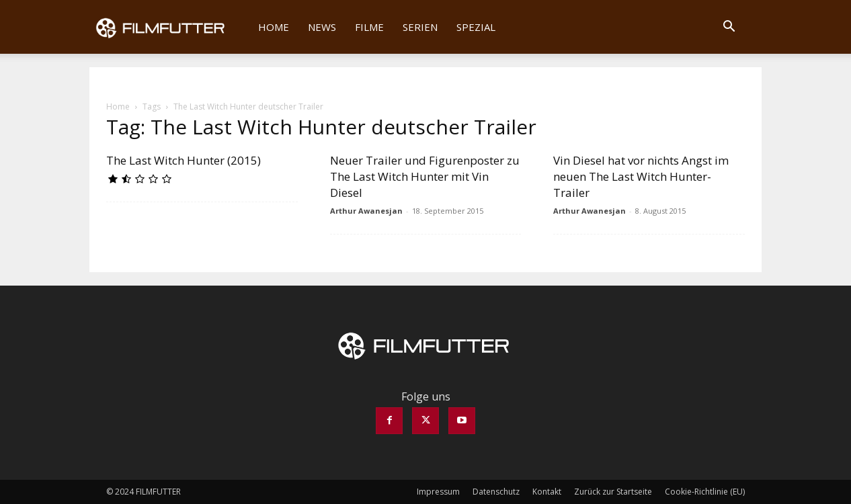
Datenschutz (496, 492)
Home (274, 27)
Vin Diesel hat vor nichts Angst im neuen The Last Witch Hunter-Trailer (641, 176)
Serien (420, 27)
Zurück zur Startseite (613, 492)
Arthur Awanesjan (366, 211)
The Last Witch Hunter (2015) (184, 160)
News (322, 27)
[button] (729, 28)
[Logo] (169, 27)
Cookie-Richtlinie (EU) (705, 492)
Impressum (438, 492)
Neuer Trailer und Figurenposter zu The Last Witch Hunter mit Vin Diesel (425, 176)
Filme (369, 27)
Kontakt (547, 492)
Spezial (476, 27)
